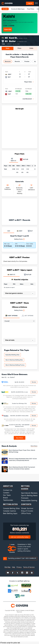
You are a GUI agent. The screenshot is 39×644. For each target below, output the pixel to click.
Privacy (19, 567)
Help (14, 567)
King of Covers (27, 511)
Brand (5, 498)
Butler (12, 41)
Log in (30, 3)
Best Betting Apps (10, 513)
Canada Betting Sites (11, 508)
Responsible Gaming (29, 500)
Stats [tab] (8, 48)
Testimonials (8, 500)
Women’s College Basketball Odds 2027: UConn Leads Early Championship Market (23, 460)
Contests (26, 504)
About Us (8, 486)
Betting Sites (10, 504)
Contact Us (8, 490)
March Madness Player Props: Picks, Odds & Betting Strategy (22, 451)
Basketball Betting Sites (12, 355)
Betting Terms (19, 239)
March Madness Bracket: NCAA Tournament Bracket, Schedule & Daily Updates (22, 468)
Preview (27, 61)
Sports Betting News (29, 495)
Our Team (7, 495)
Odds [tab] (31, 48)
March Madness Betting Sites (14, 360)
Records (17, 61)
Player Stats (28, 82)
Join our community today (20, 537)
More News (34, 446)
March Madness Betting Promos (15, 365)
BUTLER (28, 275)
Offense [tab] (11, 316)
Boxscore (8, 61)
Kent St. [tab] (14, 159)
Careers (6, 493)
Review (34, 382)
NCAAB (5, 9)
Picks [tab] (19, 48)
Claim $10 (8, 29)
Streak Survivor (27, 508)
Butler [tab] (24, 159)
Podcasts (25, 498)
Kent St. (13, 38)
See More (19, 438)
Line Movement (27, 99)
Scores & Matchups (18, 9)
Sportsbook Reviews (29, 493)
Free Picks (31, 9)
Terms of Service (29, 567)
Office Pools (26, 513)
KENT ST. (11, 275)
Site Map (7, 567)
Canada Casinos (10, 511)
